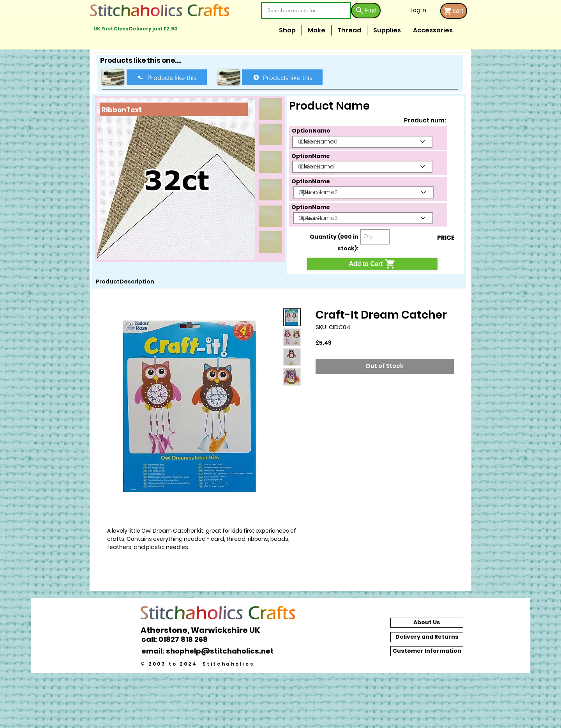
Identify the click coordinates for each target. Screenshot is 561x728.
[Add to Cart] (372, 264)
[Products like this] (167, 77)
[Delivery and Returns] (427, 637)
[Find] (366, 11)
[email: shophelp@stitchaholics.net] (210, 651)
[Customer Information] (427, 651)
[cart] (454, 11)
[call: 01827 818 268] (179, 639)
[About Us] (427, 623)
